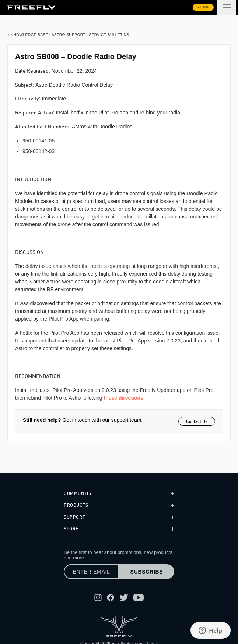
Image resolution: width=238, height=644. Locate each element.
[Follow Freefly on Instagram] (98, 597)
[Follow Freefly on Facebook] (111, 597)
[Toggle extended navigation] (227, 7)
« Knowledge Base (28, 35)
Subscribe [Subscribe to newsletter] (147, 572)
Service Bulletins (109, 35)
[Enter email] (91, 572)
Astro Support (69, 35)
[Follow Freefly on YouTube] (139, 597)
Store (203, 7)
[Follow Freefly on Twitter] (124, 597)
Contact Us (197, 421)
